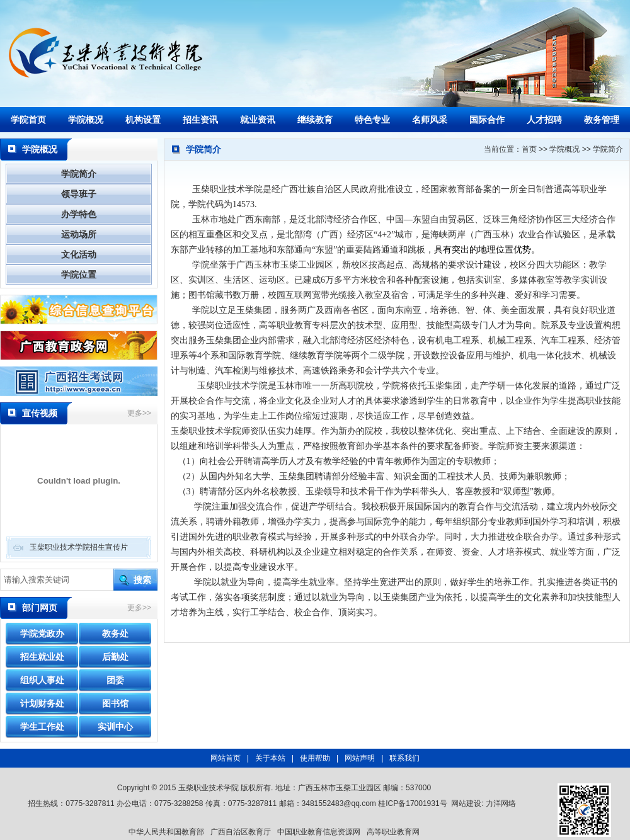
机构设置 (143, 120)
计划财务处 (42, 703)
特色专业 (372, 120)
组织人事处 (42, 680)
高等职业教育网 (393, 832)
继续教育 (315, 120)
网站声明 (360, 758)
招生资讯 (200, 120)
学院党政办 (42, 633)
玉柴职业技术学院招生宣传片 (79, 547)
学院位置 (79, 275)
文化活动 (79, 254)
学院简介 (79, 174)
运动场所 (79, 234)
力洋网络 (501, 803)
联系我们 (404, 758)
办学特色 (79, 214)
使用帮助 (315, 758)
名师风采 (430, 120)
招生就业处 (42, 657)
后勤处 (115, 657)
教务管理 (602, 120)
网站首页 (226, 758)
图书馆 (115, 703)
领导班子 (79, 194)
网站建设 (466, 803)
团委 (115, 680)
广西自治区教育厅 (241, 832)
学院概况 (86, 120)
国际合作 (487, 120)
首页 (529, 149)
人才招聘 (544, 120)
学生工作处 (42, 727)
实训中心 (115, 727)
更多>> (139, 413)
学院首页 (28, 120)
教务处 (115, 633)
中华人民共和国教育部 (166, 832)
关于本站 (270, 758)
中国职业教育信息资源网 (319, 832)
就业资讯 (258, 120)
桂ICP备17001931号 (412, 803)
